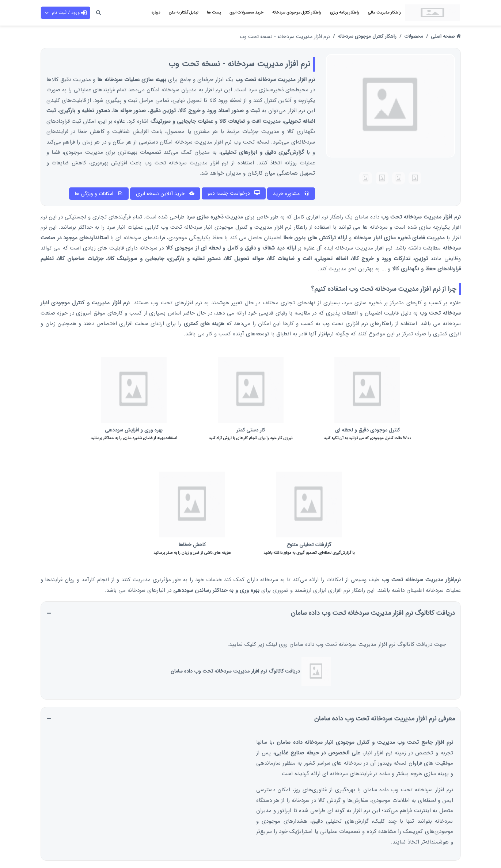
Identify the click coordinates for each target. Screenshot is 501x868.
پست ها (214, 13)
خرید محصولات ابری (246, 13)
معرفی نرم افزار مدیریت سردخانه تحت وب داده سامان (385, 719)
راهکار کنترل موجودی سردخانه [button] (297, 13)
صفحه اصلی (446, 37)
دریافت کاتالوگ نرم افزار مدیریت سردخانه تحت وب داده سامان (373, 613)
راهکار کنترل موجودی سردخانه (367, 37)
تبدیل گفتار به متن (183, 13)
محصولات (414, 37)
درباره (156, 13)
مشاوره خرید (291, 194)
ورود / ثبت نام (66, 13)
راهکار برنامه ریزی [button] (345, 13)
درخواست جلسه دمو (234, 193)
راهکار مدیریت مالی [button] (384, 13)
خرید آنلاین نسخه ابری (165, 194)
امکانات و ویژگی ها (99, 194)
